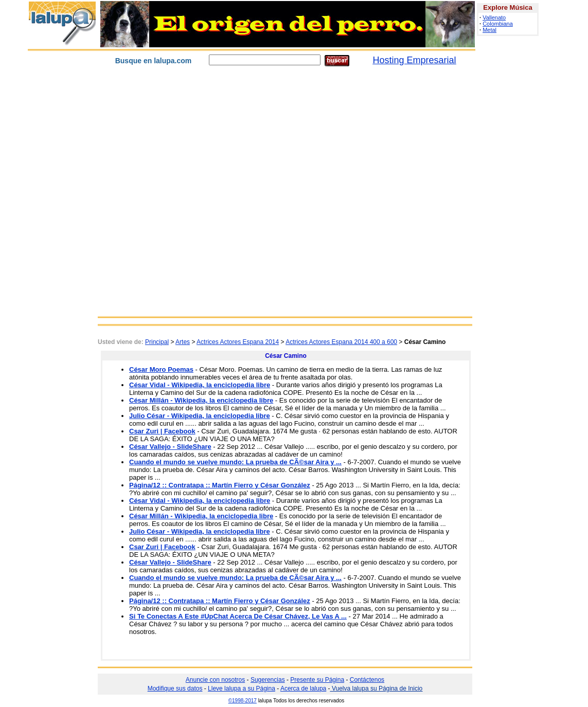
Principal (157, 342)
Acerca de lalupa (303, 688)
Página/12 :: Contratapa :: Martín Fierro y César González (220, 485)
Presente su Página (317, 680)
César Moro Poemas (161, 369)
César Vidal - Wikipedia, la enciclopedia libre (200, 385)
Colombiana (498, 24)
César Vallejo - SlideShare (170, 447)
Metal (489, 30)
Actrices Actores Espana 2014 (238, 342)
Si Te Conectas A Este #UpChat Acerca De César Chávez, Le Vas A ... (238, 616)
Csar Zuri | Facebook (162, 431)
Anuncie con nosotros (215, 680)
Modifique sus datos (175, 688)
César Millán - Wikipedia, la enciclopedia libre (201, 400)
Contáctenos (367, 680)
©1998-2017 (243, 701)
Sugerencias (268, 680)
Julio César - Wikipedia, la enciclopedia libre (200, 416)
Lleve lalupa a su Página (242, 688)
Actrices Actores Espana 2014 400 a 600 (341, 342)
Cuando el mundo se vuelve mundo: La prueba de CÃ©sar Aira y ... (235, 462)
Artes (183, 342)
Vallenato (494, 17)
